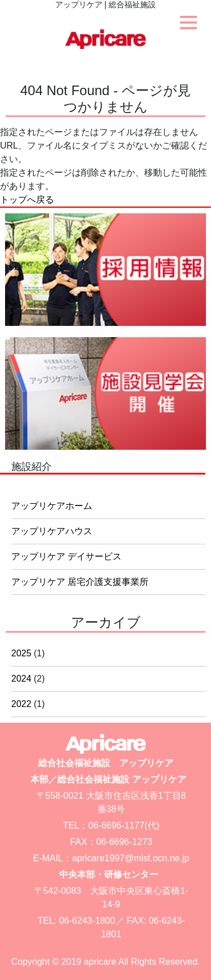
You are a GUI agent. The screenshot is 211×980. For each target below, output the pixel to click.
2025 (21, 653)
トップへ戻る (27, 200)
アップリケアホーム (52, 506)
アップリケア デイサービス (66, 556)
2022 (21, 704)
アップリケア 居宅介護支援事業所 (80, 582)
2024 (21, 679)
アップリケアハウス (52, 531)
